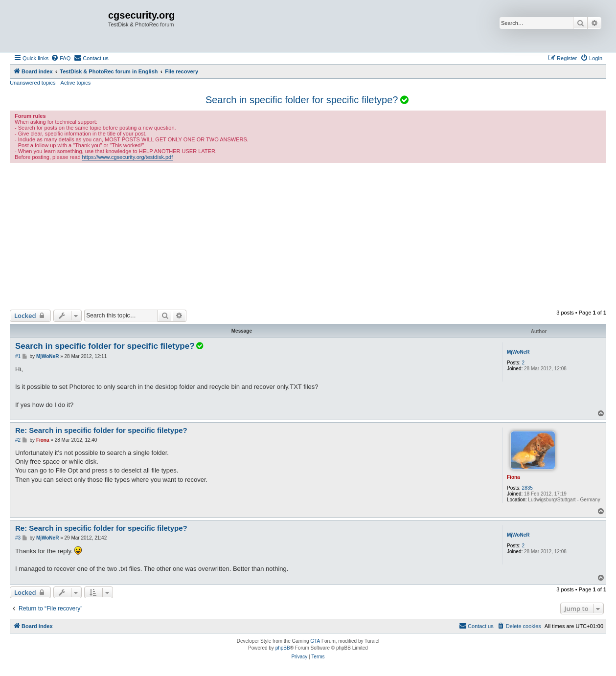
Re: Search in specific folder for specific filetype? (101, 430)
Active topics (76, 83)
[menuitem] (61, 58)
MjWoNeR (518, 352)
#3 (18, 538)
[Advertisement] (308, 236)
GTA (315, 641)
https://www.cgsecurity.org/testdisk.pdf (128, 157)
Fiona (513, 477)
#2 (18, 440)
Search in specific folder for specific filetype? (302, 100)
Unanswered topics (33, 83)
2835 (527, 488)
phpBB (283, 648)
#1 (18, 356)
